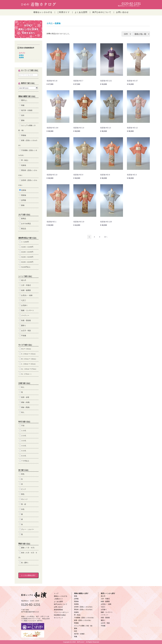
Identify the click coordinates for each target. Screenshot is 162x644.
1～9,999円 (24, 242)
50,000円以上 (25, 267)
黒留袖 (23, 195)
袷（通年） (24, 563)
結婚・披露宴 (25, 290)
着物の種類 (23, 96)
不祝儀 (23, 336)
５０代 (23, 451)
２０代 (23, 436)
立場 (20, 383)
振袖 (22, 205)
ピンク (23, 489)
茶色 (22, 474)
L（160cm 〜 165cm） (28, 364)
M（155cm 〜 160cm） (28, 359)
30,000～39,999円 (26, 257)
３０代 (23, 441)
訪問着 (23, 200)
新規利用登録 (58, 610)
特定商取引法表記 (60, 615)
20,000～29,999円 (26, 252)
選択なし (23, 100)
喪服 (22, 105)
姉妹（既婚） (25, 407)
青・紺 (23, 504)
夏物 (22, 120)
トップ (56, 593)
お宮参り (23, 305)
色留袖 (21, 57)
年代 (20, 422)
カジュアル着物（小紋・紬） (84, 626)
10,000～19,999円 (26, 247)
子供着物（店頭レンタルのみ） (84, 618)
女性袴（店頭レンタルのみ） (84, 607)
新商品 (23, 219)
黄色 (22, 494)
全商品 (21, 55)
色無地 (23, 165)
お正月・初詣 (25, 331)
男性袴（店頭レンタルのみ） (84, 610)
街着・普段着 (25, 320)
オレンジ (23, 499)
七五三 (23, 300)
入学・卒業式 (25, 285)
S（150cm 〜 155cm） (28, 354)
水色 (22, 509)
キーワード (25, 70)
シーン (21, 276)
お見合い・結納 (26, 295)
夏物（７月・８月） (27, 548)
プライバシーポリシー (61, 612)
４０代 (23, 446)
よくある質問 (81, 12)
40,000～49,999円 (26, 262)
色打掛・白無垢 (26, 110)
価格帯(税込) (23, 238)
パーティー (24, 315)
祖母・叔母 (24, 397)
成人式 (23, 280)
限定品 (23, 229)
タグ (20, 215)
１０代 (23, 431)
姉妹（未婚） (25, 402)
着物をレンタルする (43, 12)
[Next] (106, 237)
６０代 (23, 456)
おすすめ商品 (25, 224)
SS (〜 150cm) (25, 349)
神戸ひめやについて (102, 12)
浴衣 (22, 115)
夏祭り (23, 325)
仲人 (22, 412)
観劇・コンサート (27, 310)
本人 (22, 387)
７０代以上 (24, 461)
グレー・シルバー (27, 529)
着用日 (24, 83)
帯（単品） (24, 160)
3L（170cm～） (26, 374)
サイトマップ (58, 618)
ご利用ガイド (63, 12)
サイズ (21, 345)
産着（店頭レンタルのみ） (83, 620)
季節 (20, 544)
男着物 (23, 135)
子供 (22, 426)
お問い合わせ (122, 12)
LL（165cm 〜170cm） (28, 369)
